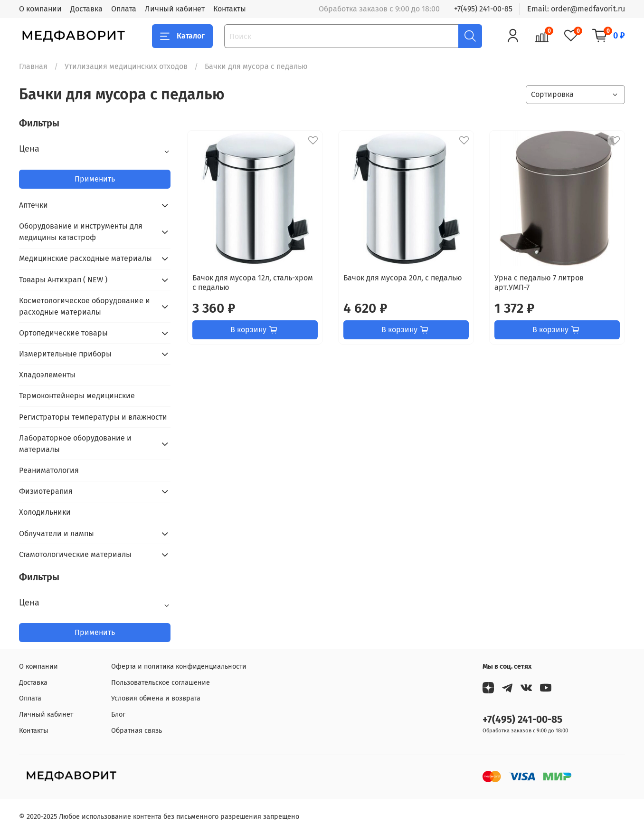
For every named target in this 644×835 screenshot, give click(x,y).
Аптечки (33, 205)
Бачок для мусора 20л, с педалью (403, 278)
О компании (40, 9)
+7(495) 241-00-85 (483, 9)
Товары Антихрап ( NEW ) (63, 280)
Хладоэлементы (47, 375)
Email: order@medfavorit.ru (576, 9)
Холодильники (45, 512)
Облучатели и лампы (57, 533)
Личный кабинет (175, 9)
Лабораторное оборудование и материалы (75, 444)
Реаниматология (49, 470)
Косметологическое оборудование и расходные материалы (85, 306)
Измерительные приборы (65, 354)
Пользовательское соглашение (161, 683)
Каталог (182, 36)
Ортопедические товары (63, 333)
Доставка (86, 9)
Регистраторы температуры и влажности (93, 417)
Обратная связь (137, 731)
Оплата (124, 9)
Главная (33, 66)
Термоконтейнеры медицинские (77, 396)
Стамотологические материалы (75, 554)
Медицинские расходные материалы (85, 258)
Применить (95, 179)
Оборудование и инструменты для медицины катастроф (81, 232)
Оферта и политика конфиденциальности (179, 667)
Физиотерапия (46, 491)
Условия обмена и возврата (156, 698)
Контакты (230, 9)
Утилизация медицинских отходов (126, 66)
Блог (118, 715)
